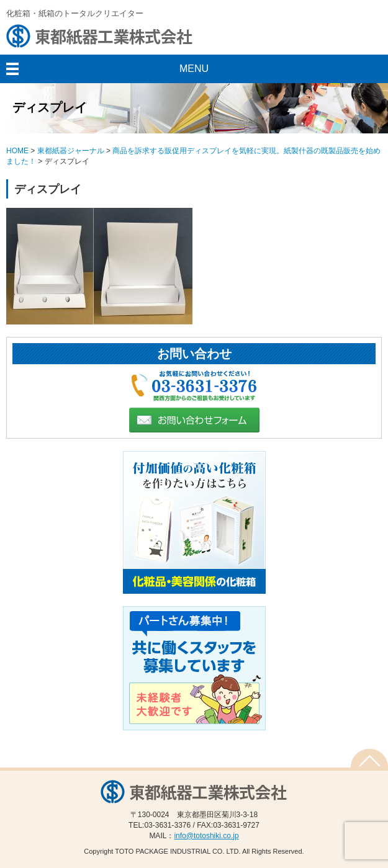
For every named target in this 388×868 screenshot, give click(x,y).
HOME (17, 151)
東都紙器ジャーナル (71, 151)
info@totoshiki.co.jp (206, 836)
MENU (194, 69)
